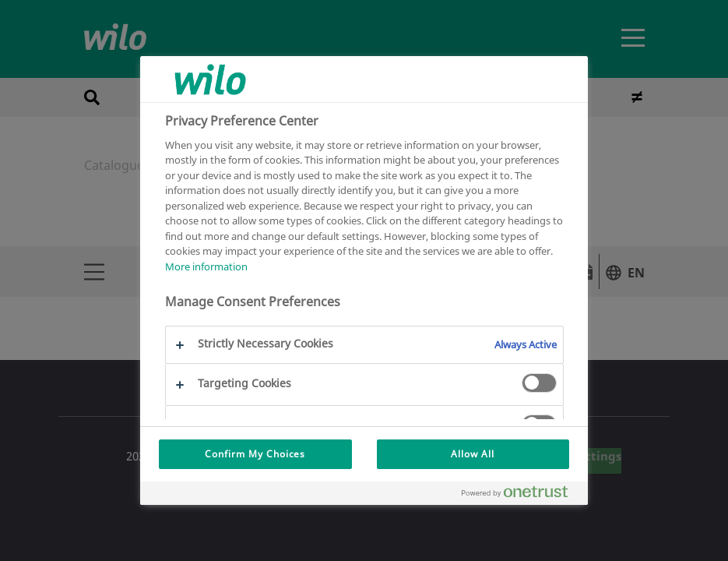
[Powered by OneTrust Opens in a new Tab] (521, 495)
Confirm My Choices (255, 454)
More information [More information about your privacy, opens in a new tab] (206, 266)
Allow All (473, 454)
